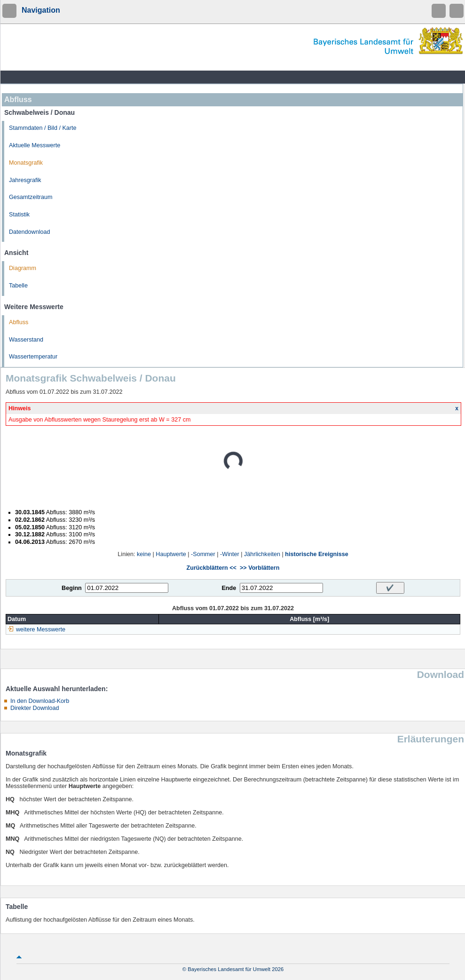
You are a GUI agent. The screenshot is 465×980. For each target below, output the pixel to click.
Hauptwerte (171, 554)
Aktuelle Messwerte (35, 145)
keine (144, 554)
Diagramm (23, 268)
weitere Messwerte (41, 629)
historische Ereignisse (316, 554)
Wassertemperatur (33, 357)
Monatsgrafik (26, 163)
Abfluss (19, 322)
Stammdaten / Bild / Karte (43, 128)
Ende (229, 588)
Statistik (19, 215)
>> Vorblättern (260, 568)
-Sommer (203, 554)
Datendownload (30, 232)
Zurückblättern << (212, 568)
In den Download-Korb (40, 701)
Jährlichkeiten (262, 554)
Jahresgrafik (25, 180)
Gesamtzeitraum (31, 197)
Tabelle (18, 286)
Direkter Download (35, 708)
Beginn (72, 588)
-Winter (230, 554)
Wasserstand (26, 340)
